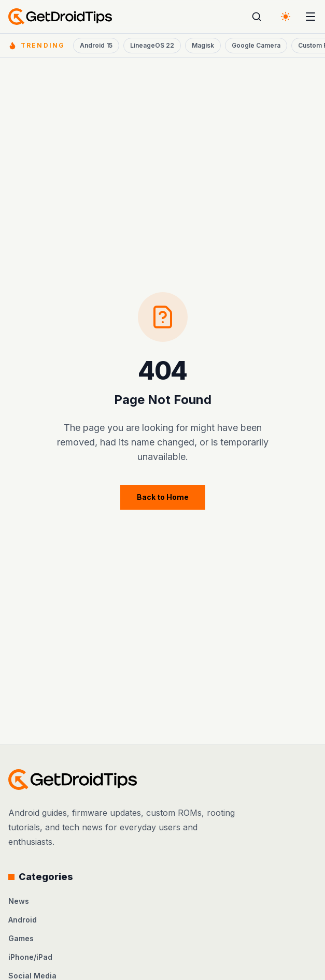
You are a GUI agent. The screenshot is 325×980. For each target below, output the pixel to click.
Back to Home (163, 497)
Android (23, 920)
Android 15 (96, 45)
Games (21, 938)
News (19, 901)
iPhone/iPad (30, 957)
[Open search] (257, 17)
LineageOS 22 (152, 45)
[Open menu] (310, 17)
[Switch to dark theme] (286, 17)
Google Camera (256, 45)
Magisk (203, 45)
